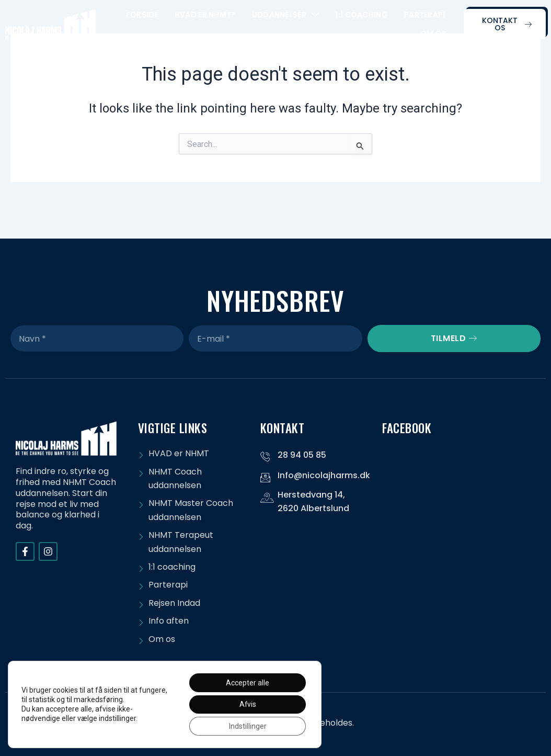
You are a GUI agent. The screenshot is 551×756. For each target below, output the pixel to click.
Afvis (247, 704)
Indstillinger (247, 726)
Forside (142, 15)
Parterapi (425, 15)
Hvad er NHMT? (205, 15)
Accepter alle (247, 682)
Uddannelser (286, 15)
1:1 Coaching (361, 15)
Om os (434, 33)
